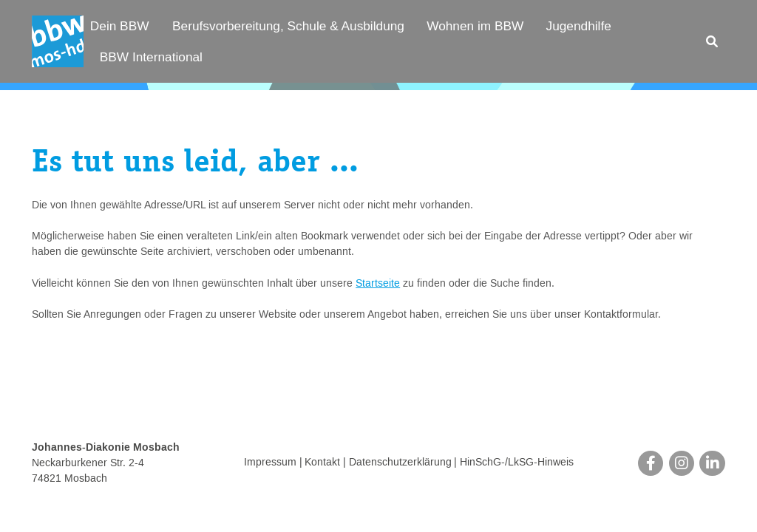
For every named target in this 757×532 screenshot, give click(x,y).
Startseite (378, 284)
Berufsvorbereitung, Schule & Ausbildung (288, 26)
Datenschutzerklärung (400, 463)
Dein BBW (120, 26)
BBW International (151, 57)
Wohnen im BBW (475, 26)
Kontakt (322, 463)
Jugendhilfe (579, 26)
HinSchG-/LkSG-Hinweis (517, 463)
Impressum (270, 463)
